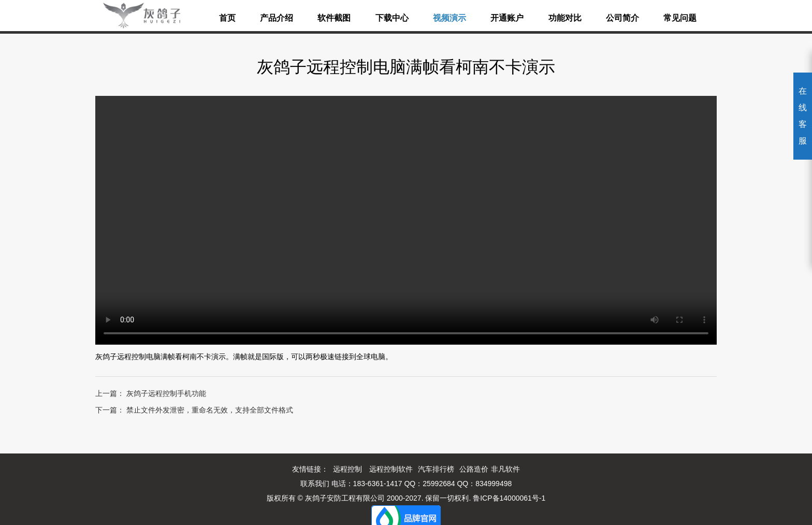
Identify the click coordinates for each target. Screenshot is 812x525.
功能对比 (565, 18)
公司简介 (622, 18)
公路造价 (474, 469)
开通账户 (507, 18)
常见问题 (680, 18)
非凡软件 (505, 469)
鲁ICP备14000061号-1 (509, 498)
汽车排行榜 (436, 469)
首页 (227, 18)
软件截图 (334, 18)
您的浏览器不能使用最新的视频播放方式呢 (406, 220)
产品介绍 (277, 18)
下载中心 (392, 18)
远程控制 (347, 469)
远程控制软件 (391, 469)
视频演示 (450, 18)
